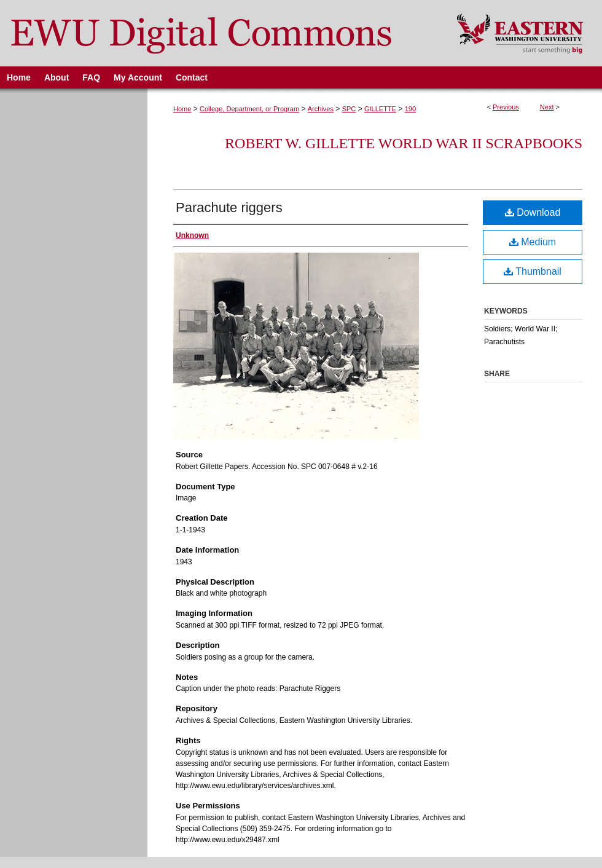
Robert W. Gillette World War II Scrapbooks (404, 143)
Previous (506, 107)
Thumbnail (533, 271)
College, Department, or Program (249, 109)
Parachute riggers (229, 207)
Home (182, 109)
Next (547, 107)
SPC (349, 109)
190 (410, 109)
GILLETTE (380, 109)
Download (533, 212)
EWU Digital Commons (220, 33)
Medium (533, 242)
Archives (321, 109)
